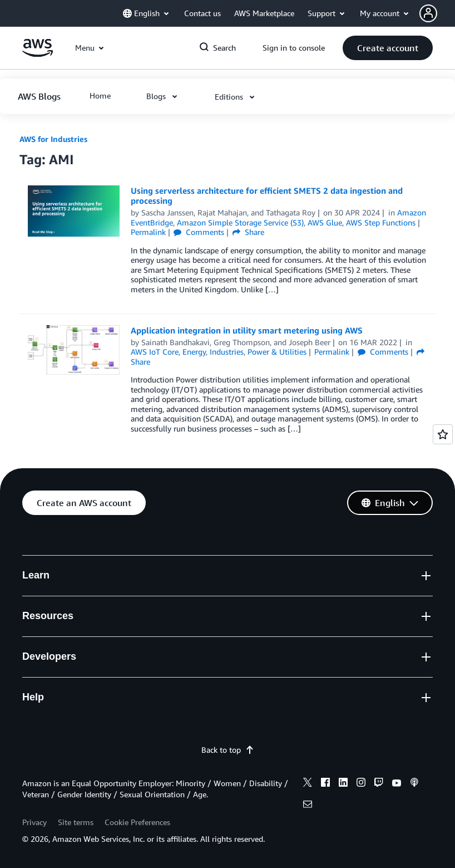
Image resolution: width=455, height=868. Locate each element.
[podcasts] (414, 784)
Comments (199, 232)
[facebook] (325, 784)
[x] (308, 784)
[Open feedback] (443, 434)
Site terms (76, 822)
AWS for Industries (53, 139)
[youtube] (397, 784)
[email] (308, 806)
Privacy (34, 822)
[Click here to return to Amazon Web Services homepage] (38, 54)
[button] (437, 13)
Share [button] (248, 232)
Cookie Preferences (137, 822)
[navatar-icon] (428, 13)
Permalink (148, 232)
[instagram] (361, 784)
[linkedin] (343, 784)
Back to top (228, 750)
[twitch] (379, 784)
